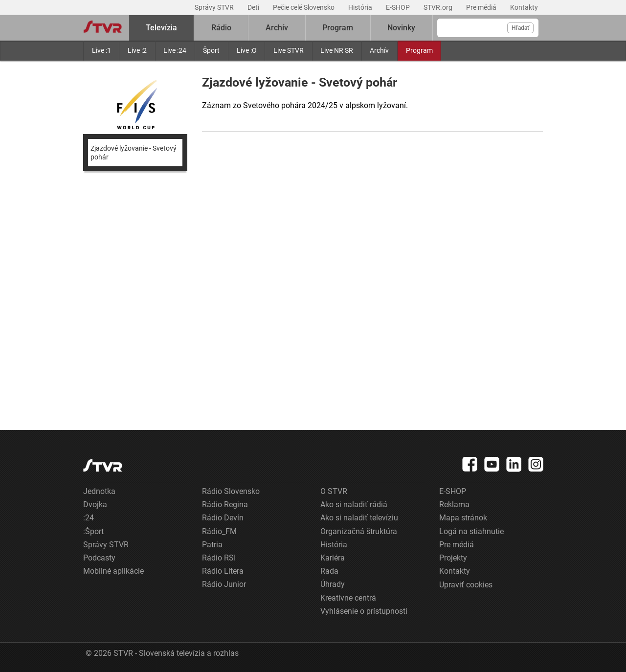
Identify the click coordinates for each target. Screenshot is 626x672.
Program (419, 50)
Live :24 (175, 50)
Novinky (401, 28)
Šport (211, 50)
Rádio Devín (223, 518)
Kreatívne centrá (348, 598)
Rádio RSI (219, 558)
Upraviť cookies (466, 585)
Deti (254, 7)
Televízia (161, 28)
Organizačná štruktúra (359, 531)
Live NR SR (337, 50)
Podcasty (99, 558)
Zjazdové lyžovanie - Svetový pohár (134, 153)
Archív (379, 50)
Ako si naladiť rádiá (354, 504)
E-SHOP (399, 7)
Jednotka (99, 491)
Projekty (453, 558)
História (361, 7)
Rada (329, 571)
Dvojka (95, 504)
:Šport (93, 531)
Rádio (221, 28)
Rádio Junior (224, 584)
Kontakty (524, 7)
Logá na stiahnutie (471, 531)
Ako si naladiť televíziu (359, 518)
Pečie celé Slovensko (304, 7)
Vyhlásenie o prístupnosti (364, 611)
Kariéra (333, 558)
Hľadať (520, 28)
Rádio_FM (219, 531)
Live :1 (101, 50)
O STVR (334, 491)
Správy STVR (215, 7)
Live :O (247, 50)
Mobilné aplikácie (113, 571)
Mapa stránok (463, 518)
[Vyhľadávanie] (488, 28)
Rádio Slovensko (231, 491)
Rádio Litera (223, 571)
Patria (212, 545)
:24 (89, 518)
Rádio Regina (225, 504)
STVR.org (439, 7)
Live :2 (137, 50)
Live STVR (289, 50)
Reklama (454, 504)
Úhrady (333, 584)
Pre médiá (482, 7)
